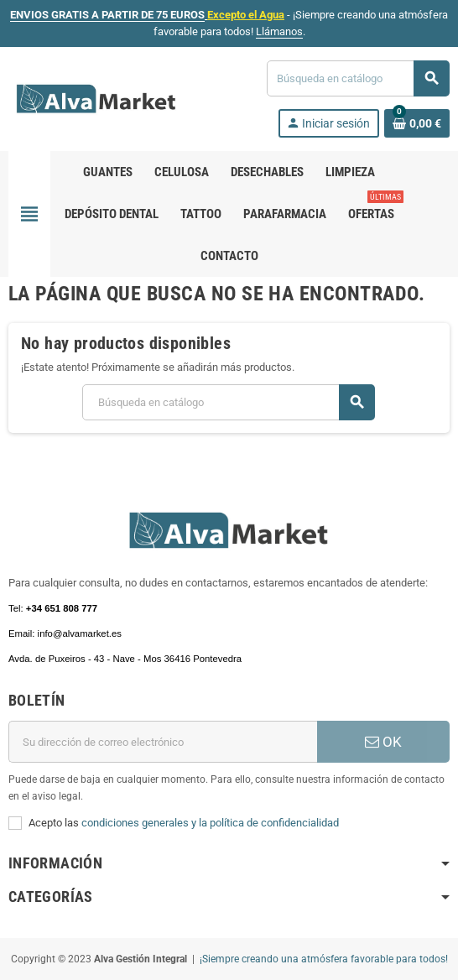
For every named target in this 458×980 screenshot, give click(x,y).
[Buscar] (358, 78)
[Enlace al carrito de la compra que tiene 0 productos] (417, 123)
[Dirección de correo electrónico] (163, 742)
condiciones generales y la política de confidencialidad (210, 823)
